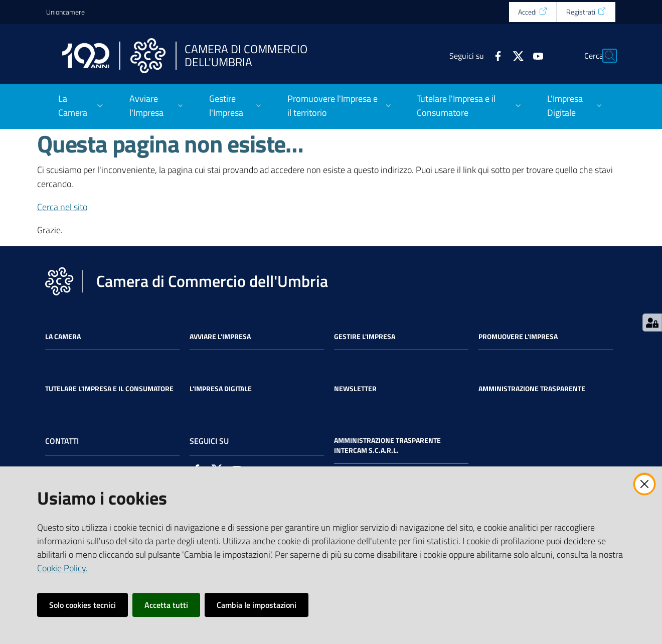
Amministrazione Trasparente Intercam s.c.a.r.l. (387, 445)
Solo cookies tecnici (82, 605)
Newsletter (355, 389)
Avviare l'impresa (220, 337)
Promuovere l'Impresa (518, 337)
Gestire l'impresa (365, 337)
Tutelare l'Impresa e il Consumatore (109, 389)
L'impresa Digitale (221, 389)
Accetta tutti (166, 605)
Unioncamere (65, 12)
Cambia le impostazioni (257, 605)
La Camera (63, 337)
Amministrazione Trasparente (532, 389)
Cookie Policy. (62, 568)
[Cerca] (604, 56)
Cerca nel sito (62, 207)
